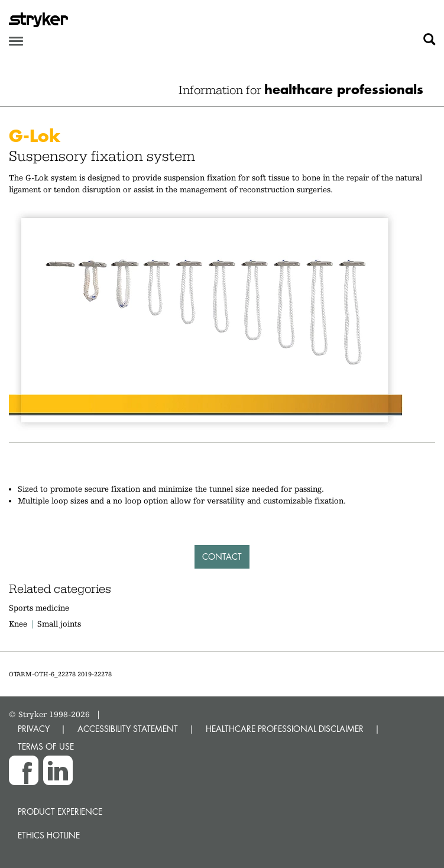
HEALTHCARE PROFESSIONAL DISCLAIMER (285, 729)
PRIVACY (34, 729)
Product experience (60, 811)
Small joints (59, 624)
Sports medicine (39, 608)
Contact (222, 556)
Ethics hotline (49, 835)
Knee (18, 624)
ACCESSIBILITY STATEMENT (128, 729)
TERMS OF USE (46, 746)
